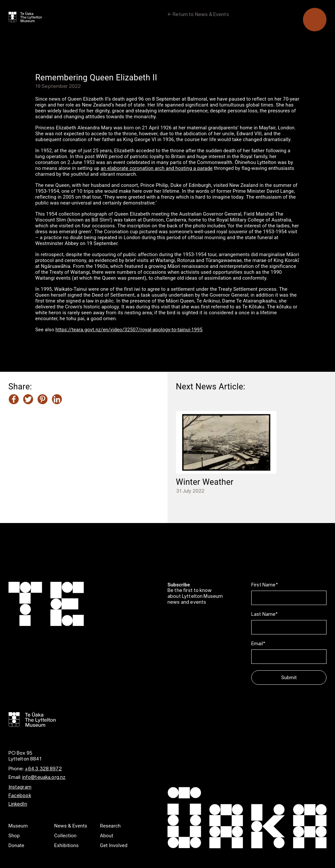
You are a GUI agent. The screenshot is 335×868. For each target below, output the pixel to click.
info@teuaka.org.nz (44, 778)
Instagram (20, 787)
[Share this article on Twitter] (28, 400)
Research (110, 826)
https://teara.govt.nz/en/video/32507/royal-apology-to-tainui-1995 (129, 330)
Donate (17, 845)
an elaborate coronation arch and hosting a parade (157, 168)
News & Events (71, 826)
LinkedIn (18, 804)
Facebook (20, 796)
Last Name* (264, 614)
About (107, 836)
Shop (14, 836)
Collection (65, 836)
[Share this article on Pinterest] (43, 400)
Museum (18, 826)
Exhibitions (67, 845)
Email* (258, 644)
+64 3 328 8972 (43, 769)
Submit (289, 678)
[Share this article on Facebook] (14, 400)
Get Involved (114, 845)
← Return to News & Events (198, 15)
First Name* (264, 585)
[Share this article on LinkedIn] (57, 400)
